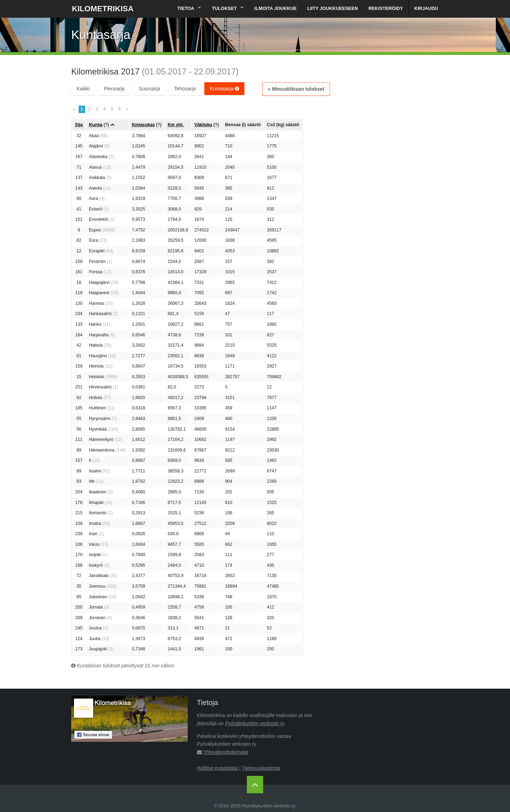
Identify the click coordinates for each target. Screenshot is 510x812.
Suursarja (149, 89)
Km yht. (175, 125)
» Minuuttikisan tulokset (296, 89)
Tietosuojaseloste (261, 768)
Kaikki (83, 89)
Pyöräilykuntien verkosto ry (254, 723)
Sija (79, 125)
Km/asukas (143, 125)
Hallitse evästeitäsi (217, 768)
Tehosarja (185, 89)
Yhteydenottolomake (226, 752)
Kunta (96, 125)
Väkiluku (203, 125)
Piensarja (114, 89)
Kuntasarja (224, 89)
